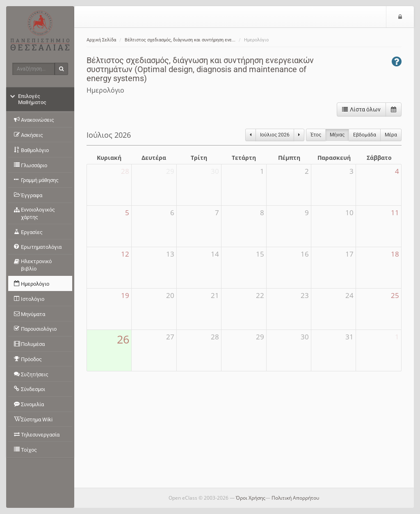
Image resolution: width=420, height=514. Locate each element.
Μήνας (337, 135)
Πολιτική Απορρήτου (295, 498)
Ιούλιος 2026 (275, 135)
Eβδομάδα (365, 135)
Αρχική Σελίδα (101, 40)
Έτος (316, 135)
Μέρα (391, 135)
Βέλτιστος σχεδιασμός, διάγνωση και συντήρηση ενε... (180, 40)
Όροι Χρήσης (251, 498)
